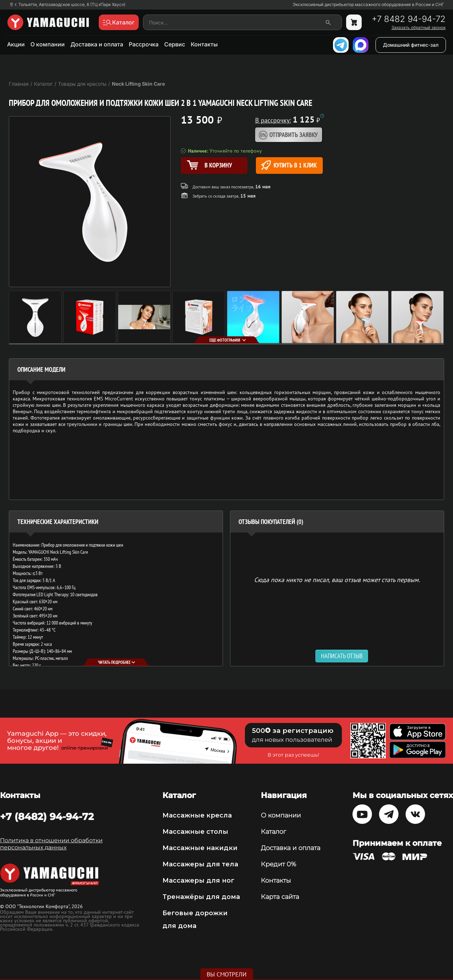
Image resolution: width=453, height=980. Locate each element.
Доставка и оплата (97, 44)
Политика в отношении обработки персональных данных (51, 844)
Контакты (204, 44)
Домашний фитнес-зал (411, 45)
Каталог (273, 832)
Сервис (175, 44)
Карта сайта (280, 897)
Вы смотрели (227, 974)
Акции (16, 44)
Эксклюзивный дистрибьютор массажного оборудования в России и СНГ (368, 5)
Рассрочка (144, 44)
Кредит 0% (279, 864)
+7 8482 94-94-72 (409, 19)
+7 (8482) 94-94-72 (47, 816)
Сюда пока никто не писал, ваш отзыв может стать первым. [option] (337, 579)
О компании (48, 44)
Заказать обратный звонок (418, 28)
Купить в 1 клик (289, 165)
